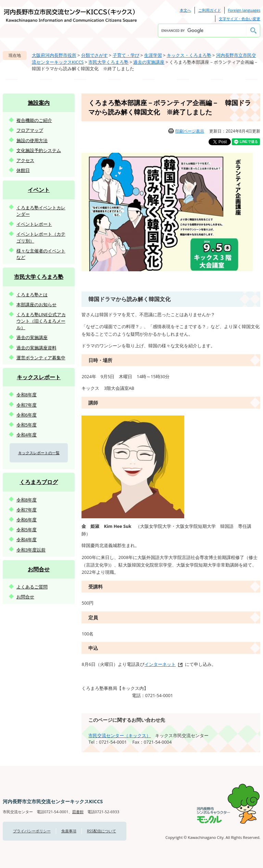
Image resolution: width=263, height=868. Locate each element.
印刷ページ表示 (190, 131)
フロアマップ (30, 130)
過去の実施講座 (149, 62)
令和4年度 (27, 435)
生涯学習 (153, 55)
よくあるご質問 (32, 587)
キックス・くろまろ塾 (189, 55)
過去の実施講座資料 (36, 348)
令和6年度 (27, 415)
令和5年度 (27, 425)
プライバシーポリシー (32, 831)
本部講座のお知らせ (36, 305)
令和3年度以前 (31, 550)
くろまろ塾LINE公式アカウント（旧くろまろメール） (41, 321)
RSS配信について (102, 831)
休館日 (23, 170)
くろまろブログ (39, 482)
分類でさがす (95, 55)
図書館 (78, 812)
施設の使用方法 (32, 140)
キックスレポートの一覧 (39, 453)
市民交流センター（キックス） (120, 735)
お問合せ (39, 569)
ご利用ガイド (210, 10)
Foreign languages (244, 10)
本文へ (185, 10)
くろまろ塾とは (32, 295)
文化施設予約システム (39, 150)
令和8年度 (27, 395)
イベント (39, 190)
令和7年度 (27, 405)
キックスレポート (39, 377)
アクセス (25, 160)
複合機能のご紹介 (34, 120)
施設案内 (39, 103)
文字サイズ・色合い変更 (240, 19)
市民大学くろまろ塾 (108, 62)
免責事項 (69, 831)
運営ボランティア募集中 (41, 358)
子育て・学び (126, 55)
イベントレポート (34, 224)
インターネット (160, 664)
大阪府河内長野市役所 (54, 55)
